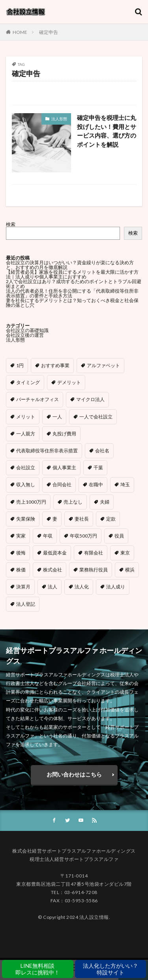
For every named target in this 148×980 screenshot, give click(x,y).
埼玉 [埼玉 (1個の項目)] (125, 484)
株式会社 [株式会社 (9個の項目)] (52, 570)
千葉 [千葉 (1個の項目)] (98, 468)
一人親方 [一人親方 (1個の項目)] (26, 434)
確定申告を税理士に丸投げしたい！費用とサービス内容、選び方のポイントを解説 (107, 131)
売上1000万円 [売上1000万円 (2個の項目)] (31, 502)
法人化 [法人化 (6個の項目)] (82, 587)
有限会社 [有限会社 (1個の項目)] (94, 553)
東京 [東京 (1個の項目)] (125, 553)
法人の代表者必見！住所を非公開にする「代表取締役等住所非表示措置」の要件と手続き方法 (72, 293)
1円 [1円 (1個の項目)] (20, 365)
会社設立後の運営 (25, 335)
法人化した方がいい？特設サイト (111, 969)
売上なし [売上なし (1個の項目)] (73, 502)
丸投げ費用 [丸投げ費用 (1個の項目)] (64, 434)
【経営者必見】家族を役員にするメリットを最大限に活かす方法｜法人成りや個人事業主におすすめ (72, 274)
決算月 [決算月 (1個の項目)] (23, 587)
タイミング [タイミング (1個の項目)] (28, 382)
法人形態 (59, 119)
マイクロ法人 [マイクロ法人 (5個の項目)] (90, 399)
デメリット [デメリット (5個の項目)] (69, 382)
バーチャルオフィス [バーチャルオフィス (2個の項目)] (37, 399)
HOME (20, 32)
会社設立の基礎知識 (27, 330)
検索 (11, 224)
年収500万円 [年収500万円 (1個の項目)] (83, 536)
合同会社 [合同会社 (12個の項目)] (62, 484)
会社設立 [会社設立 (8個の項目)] (26, 468)
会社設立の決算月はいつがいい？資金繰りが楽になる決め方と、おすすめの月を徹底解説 (70, 265)
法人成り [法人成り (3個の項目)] (116, 587)
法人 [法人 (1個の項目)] (52, 587)
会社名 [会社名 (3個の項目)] (102, 451)
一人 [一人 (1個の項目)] (57, 417)
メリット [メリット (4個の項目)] (26, 417)
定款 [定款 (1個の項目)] (111, 519)
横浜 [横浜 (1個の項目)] (130, 570)
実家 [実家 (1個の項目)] (21, 536)
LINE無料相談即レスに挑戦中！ (37, 969)
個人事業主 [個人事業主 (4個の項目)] (64, 468)
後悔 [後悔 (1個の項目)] (21, 553)
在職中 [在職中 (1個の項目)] (96, 484)
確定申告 (49, 32)
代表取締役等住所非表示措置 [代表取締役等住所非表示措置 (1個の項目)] (47, 451)
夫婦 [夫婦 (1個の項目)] (105, 502)
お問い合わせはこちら (74, 774)
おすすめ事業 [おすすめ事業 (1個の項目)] (55, 365)
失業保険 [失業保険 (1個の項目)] (26, 519)
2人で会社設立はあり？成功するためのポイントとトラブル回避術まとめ (74, 284)
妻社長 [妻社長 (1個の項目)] (82, 519)
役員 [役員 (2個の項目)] (119, 536)
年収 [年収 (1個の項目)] (48, 536)
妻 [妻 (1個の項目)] (55, 519)
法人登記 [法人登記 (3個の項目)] (26, 604)
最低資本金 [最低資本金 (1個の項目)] (55, 553)
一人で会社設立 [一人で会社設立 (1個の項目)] (96, 417)
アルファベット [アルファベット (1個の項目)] (103, 365)
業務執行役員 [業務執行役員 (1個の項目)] (94, 570)
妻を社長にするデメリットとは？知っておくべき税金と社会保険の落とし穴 (72, 303)
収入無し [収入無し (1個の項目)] (26, 484)
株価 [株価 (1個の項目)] (21, 570)
